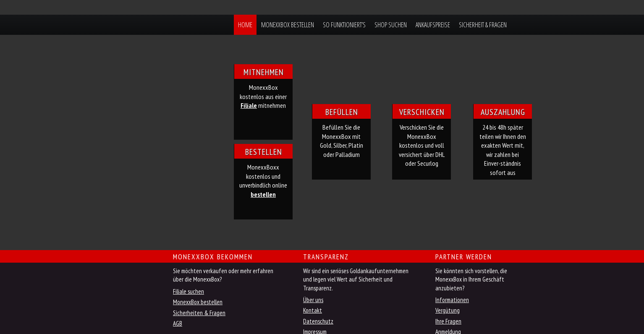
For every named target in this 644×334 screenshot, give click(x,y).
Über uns (313, 300)
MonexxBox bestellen (288, 25)
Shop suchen (391, 25)
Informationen (452, 300)
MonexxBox (166, 25)
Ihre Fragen (448, 321)
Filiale (249, 105)
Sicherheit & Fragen (483, 25)
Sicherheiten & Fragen (199, 313)
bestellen (263, 194)
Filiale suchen (188, 291)
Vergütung (448, 310)
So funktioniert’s (344, 25)
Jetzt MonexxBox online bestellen (139, 262)
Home (245, 25)
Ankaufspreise (433, 25)
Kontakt (313, 310)
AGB (178, 323)
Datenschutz (318, 321)
